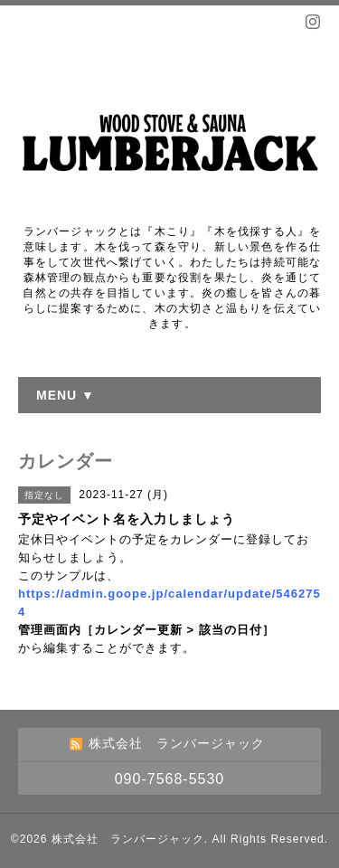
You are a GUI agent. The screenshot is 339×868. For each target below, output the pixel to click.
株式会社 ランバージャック (128, 839)
